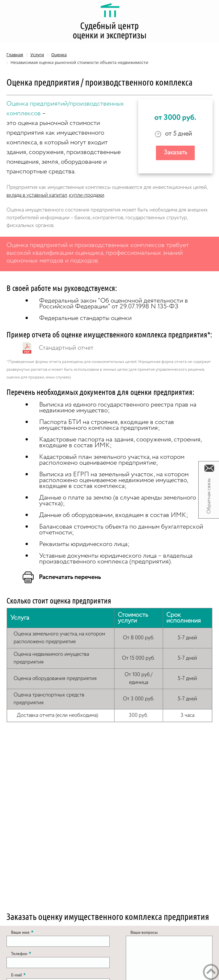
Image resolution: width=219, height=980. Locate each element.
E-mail (18, 975)
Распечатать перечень (70, 577)
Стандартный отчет (66, 348)
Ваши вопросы (144, 933)
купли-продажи (87, 195)
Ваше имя (22, 932)
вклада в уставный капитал (37, 195)
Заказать (175, 153)
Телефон (21, 954)
